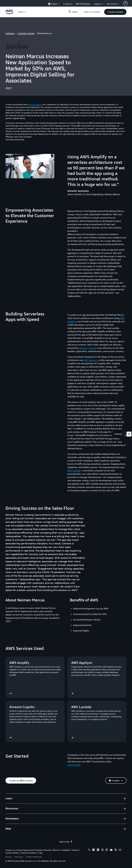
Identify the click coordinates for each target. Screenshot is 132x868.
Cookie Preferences (34, 857)
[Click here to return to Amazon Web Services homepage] (9, 13)
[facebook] (94, 850)
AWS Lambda (74, 471)
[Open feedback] (129, 434)
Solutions (10, 33)
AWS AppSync (91, 360)
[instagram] (102, 850)
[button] (115, 12)
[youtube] (111, 850)
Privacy (9, 857)
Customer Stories (26, 33)
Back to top (66, 842)
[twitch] (107, 850)
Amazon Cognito (87, 348)
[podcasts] (116, 850)
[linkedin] (98, 850)
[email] (120, 850)
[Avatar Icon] (125, 3)
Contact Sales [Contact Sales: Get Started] (74, 765)
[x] (89, 850)
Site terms (19, 857)
